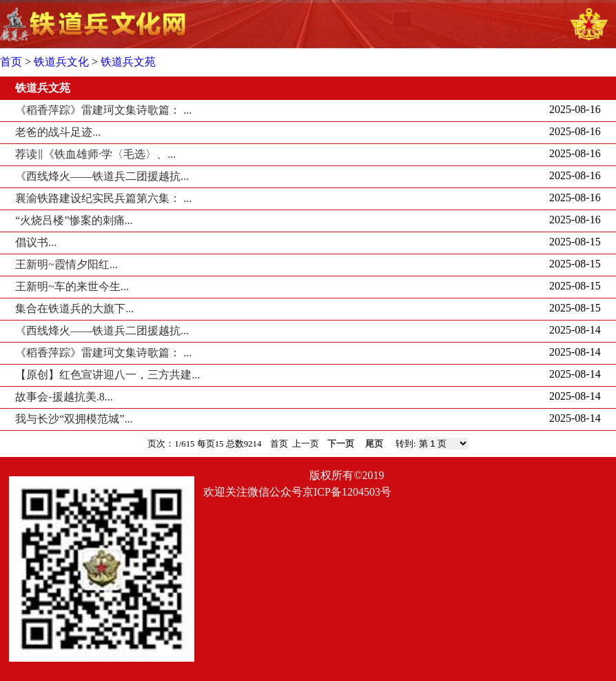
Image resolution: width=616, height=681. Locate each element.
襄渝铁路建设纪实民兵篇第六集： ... (103, 198)
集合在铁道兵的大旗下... (74, 308)
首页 (11, 62)
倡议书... (36, 242)
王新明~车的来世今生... (72, 286)
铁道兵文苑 (128, 62)
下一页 (341, 444)
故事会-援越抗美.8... (64, 397)
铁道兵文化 (61, 62)
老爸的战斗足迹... (58, 132)
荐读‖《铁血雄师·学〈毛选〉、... (95, 154)
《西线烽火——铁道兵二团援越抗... (102, 176)
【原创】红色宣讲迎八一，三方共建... (107, 375)
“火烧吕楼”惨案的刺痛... (74, 220)
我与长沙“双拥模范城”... (74, 419)
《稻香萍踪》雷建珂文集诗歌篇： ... (103, 110)
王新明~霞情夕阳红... (66, 264)
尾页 (374, 444)
